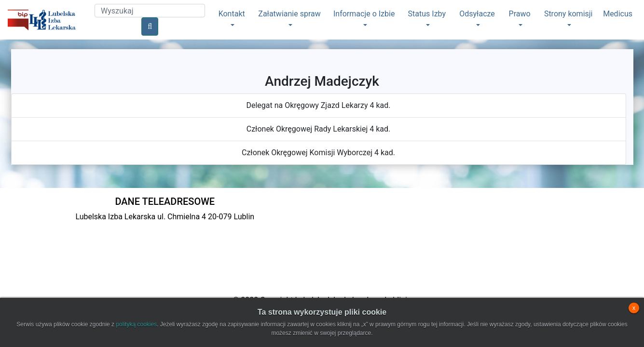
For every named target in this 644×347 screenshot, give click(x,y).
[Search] (150, 11)
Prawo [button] (520, 14)
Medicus (618, 14)
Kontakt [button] (232, 14)
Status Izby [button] (427, 14)
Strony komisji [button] (569, 14)
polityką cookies (136, 324)
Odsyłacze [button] (477, 14)
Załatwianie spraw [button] (289, 14)
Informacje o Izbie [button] (364, 14)
